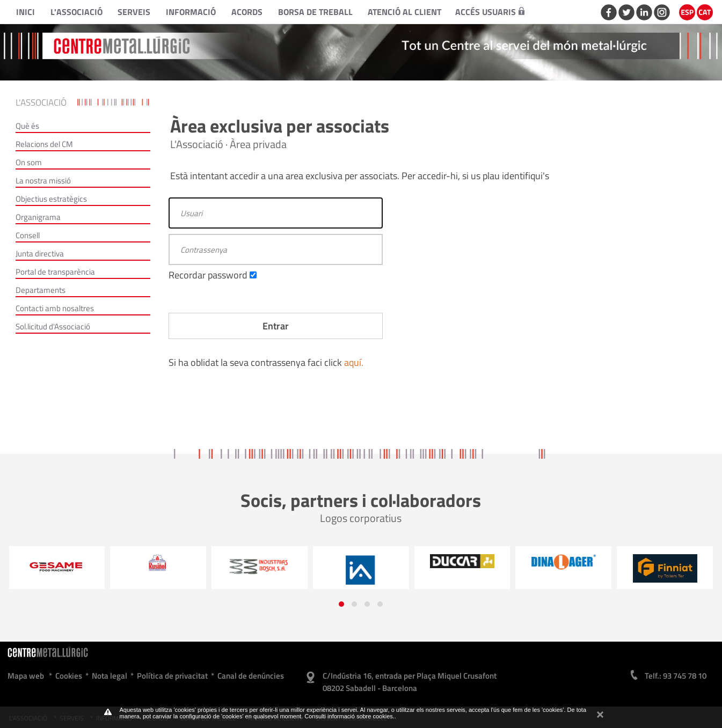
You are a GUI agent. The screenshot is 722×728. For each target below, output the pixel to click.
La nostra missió (43, 181)
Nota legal (110, 676)
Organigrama (38, 217)
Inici (25, 12)
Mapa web (26, 676)
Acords (247, 12)
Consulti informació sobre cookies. (349, 716)
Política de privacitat (172, 676)
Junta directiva (40, 253)
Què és (27, 126)
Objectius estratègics (51, 199)
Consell (28, 235)
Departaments (41, 290)
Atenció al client (404, 12)
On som (29, 162)
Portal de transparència (55, 272)
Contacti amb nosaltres (55, 308)
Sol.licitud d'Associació (53, 326)
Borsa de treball (315, 12)
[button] (341, 604)
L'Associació (76, 12)
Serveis (134, 12)
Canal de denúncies (251, 676)
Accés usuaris (490, 12)
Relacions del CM (44, 144)
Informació (191, 12)
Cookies (69, 676)
